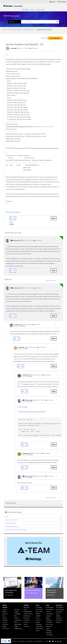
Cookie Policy (30, 641)
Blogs (33, 10)
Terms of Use (14, 641)
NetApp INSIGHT (28, 612)
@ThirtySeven (23, 407)
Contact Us (26, 626)
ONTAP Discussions (29, 30)
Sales (37, 605)
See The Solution (15, 212)
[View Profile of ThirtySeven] (26, 375)
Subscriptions (60, 607)
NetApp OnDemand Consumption (39, 624)
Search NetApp (60, 610)
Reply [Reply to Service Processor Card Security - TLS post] (54, 218)
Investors (26, 622)
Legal (48, 605)
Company (26, 605)
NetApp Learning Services (12, 526)
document (34, 412)
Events (25, 610)
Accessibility (49, 635)
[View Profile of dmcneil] (17, 325)
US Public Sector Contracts (38, 618)
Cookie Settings (39, 641)
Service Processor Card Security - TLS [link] (45, 30)
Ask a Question (55, 38)
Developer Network (10, 523)
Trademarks (49, 620)
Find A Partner (39, 610)
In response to (19, 326)
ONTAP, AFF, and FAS (15, 30)
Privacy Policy (22, 641)
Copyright (49, 616)
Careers (26, 624)
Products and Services (11, 520)
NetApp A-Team (40, 10)
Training (16, 612)
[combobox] (40, 22)
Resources (59, 605)
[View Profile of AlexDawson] (16, 240)
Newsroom (26, 607)
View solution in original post (14, 266)
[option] (33, 551)
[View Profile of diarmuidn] (14, 48)
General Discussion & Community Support (16, 530)
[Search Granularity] (15, 22)
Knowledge (26, 10)
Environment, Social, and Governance (27, 618)
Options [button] (43, 38)
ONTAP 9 (12, 224)
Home (5, 30)
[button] (55, 44)
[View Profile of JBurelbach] (26, 453)
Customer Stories (28, 614)
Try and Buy (39, 607)
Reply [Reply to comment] (54, 271)
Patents (48, 618)
